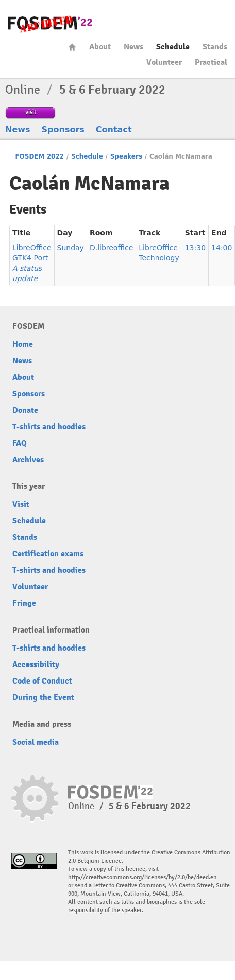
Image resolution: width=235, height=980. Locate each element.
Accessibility (36, 664)
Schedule (173, 47)
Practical (211, 62)
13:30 (195, 248)
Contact (114, 129)
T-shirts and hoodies (49, 427)
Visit (21, 504)
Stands (215, 47)
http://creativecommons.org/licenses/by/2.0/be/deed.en (142, 877)
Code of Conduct (42, 681)
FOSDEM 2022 (39, 156)
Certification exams (48, 554)
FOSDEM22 (50, 23)
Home (72, 47)
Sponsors (63, 129)
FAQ (20, 443)
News (133, 47)
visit (31, 112)
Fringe (24, 603)
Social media (36, 742)
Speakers (126, 156)
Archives (28, 460)
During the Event (43, 697)
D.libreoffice (111, 248)
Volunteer (164, 62)
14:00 (222, 248)
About (100, 47)
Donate (25, 410)
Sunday (71, 248)
